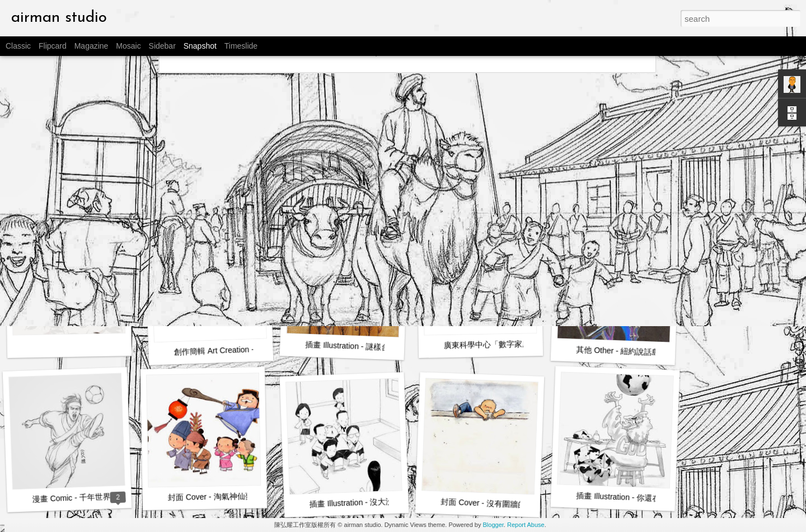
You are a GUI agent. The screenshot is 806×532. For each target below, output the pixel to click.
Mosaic (128, 46)
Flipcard (53, 46)
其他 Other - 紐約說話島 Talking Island (643, 352)
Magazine (92, 46)
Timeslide (241, 46)
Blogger (493, 525)
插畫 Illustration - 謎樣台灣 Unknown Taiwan (382, 347)
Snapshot (200, 46)
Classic (18, 46)
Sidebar (162, 46)
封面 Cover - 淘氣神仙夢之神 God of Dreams (246, 496)
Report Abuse (526, 525)
